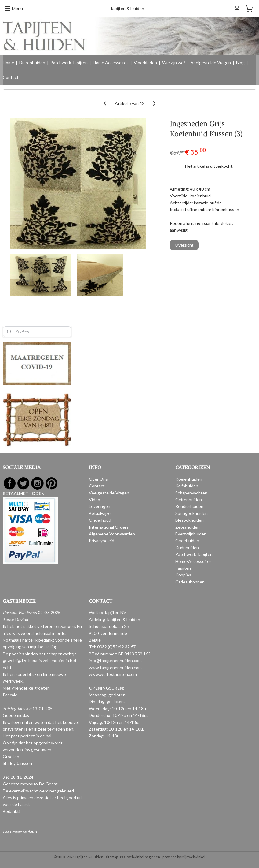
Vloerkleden (145, 63)
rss (123, 857)
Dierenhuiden (32, 63)
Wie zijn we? (174, 63)
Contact (11, 77)
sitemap (112, 857)
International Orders (109, 527)
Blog (240, 63)
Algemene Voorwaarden (112, 534)
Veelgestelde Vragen (211, 63)
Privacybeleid (102, 540)
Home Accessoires (111, 63)
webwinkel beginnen (144, 857)
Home (8, 63)
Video (95, 499)
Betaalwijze (100, 513)
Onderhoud (100, 520)
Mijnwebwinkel (193, 857)
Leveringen (100, 506)
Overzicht (184, 245)
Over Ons (98, 479)
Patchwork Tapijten (69, 63)
